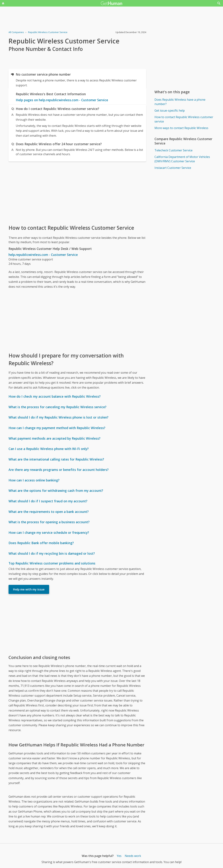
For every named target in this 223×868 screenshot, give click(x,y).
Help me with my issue (29, 589)
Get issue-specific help (170, 110)
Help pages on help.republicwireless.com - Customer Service (62, 100)
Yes (119, 856)
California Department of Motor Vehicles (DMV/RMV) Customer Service (182, 159)
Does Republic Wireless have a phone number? (180, 102)
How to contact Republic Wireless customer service (184, 119)
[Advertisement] (77, 193)
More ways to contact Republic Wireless (181, 128)
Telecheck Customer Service (174, 150)
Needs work (133, 856)
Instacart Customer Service (173, 168)
